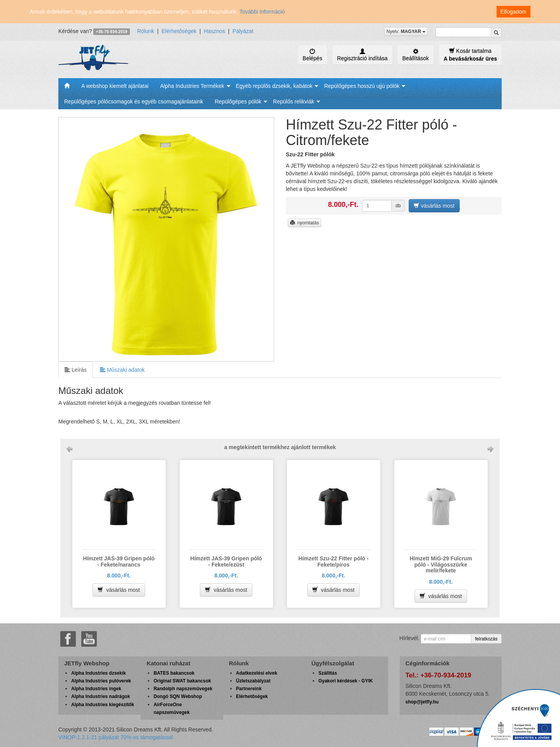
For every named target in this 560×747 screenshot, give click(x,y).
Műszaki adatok (122, 370)
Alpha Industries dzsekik (99, 673)
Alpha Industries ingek (96, 689)
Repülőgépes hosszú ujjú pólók (362, 86)
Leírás (76, 370)
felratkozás (486, 639)
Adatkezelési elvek (257, 673)
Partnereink (249, 689)
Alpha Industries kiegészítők (103, 705)
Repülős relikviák (294, 101)
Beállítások (415, 55)
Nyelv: (406, 31)
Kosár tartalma (470, 55)
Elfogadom (514, 12)
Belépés (312, 55)
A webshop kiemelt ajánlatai (115, 86)
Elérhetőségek (179, 31)
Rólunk (146, 31)
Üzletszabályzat (253, 681)
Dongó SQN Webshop (178, 696)
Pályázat (243, 31)
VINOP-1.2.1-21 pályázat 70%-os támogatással (115, 737)
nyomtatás (304, 223)
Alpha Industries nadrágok (101, 696)
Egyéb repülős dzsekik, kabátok (274, 86)
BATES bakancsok (174, 673)
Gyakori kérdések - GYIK (346, 681)
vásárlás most (434, 206)
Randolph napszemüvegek (183, 689)
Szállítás (328, 673)
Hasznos (214, 31)
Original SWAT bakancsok (182, 681)
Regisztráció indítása (362, 55)
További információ (262, 12)
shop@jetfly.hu (422, 702)
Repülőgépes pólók (238, 101)
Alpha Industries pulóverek (101, 681)
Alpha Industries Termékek (192, 86)
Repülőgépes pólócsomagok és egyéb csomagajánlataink (134, 101)
